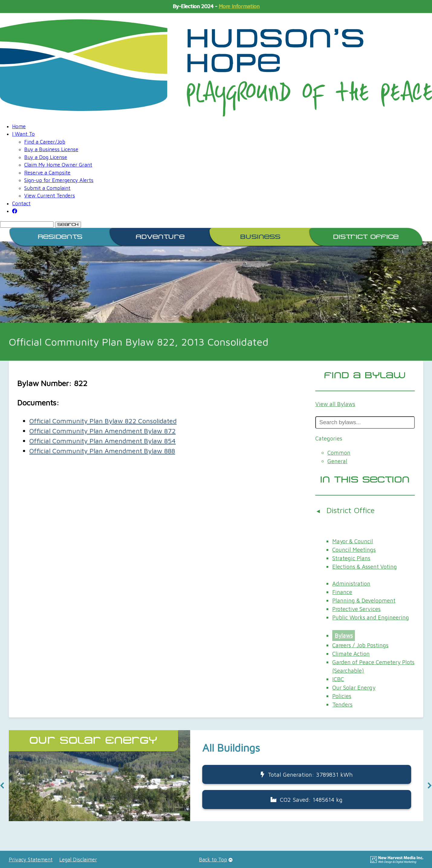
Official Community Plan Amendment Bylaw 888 (102, 451)
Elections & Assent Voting (365, 567)
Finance (342, 592)
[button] (216, 776)
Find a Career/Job (45, 142)
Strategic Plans (351, 558)
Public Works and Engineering (371, 617)
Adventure (160, 237)
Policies (342, 696)
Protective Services (356, 609)
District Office (366, 237)
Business (260, 237)
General (337, 461)
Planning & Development (364, 600)
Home (19, 126)
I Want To (23, 134)
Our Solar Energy (354, 688)
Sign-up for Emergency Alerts (59, 180)
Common (339, 453)
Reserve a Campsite (47, 173)
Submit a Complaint (47, 188)
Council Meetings (354, 550)
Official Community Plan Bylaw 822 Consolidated (103, 421)
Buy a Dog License (46, 157)
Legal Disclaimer (78, 860)
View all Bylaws (335, 404)
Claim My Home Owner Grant (58, 165)
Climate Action (351, 654)
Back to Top (213, 860)
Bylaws (344, 636)
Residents (60, 237)
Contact (21, 203)
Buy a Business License (51, 149)
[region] (216, 785)
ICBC (338, 679)
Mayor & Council (353, 541)
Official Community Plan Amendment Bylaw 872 (102, 431)
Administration (351, 584)
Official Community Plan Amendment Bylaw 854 (102, 441)
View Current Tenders (50, 196)
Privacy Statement (31, 860)
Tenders (342, 704)
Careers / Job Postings (360, 645)
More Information (239, 6)
